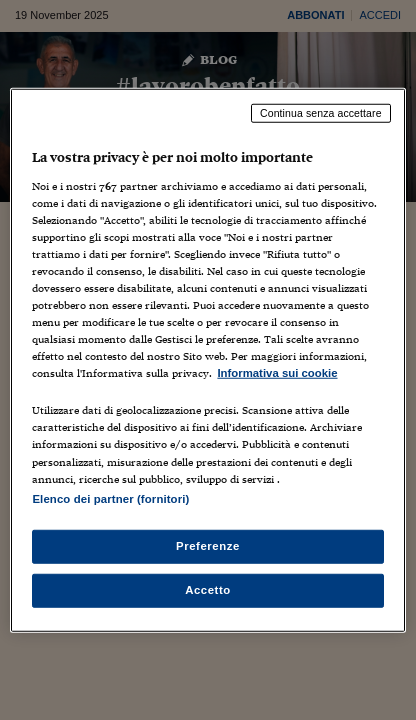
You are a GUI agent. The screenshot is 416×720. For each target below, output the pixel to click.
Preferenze (208, 545)
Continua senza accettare (321, 113)
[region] (207, 360)
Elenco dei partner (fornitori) (110, 498)
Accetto (208, 589)
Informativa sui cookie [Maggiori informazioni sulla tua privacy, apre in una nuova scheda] (277, 373)
